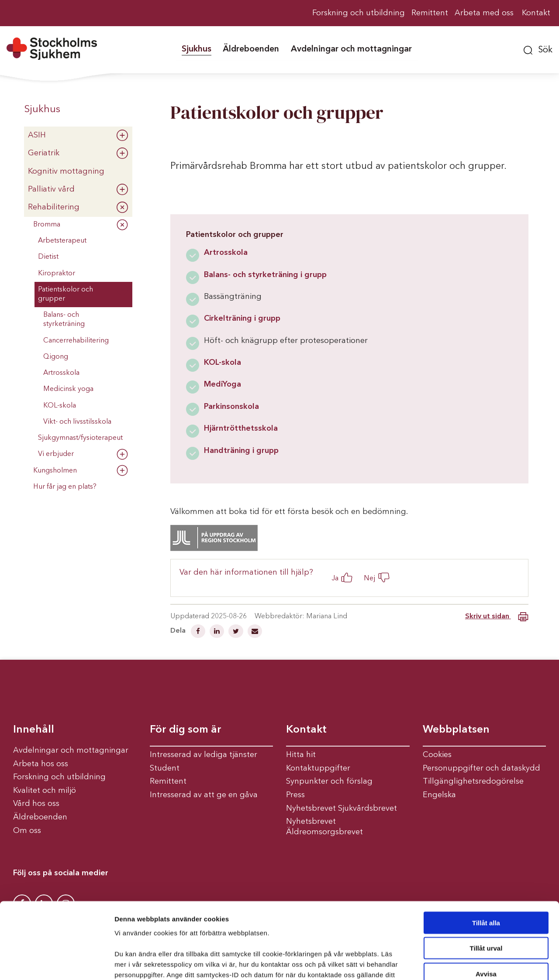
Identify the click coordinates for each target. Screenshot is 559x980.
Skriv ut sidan (497, 617)
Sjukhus (42, 110)
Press (295, 795)
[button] (538, 49)
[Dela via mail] (255, 632)
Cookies (437, 755)
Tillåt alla (486, 855)
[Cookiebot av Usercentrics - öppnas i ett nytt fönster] (57, 963)
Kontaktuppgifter (318, 768)
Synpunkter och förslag (329, 781)
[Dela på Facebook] (199, 632)
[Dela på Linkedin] (218, 632)
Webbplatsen (456, 730)
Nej (370, 578)
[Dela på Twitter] (237, 632)
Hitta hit (301, 755)
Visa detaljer (474, 963)
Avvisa (486, 906)
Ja (335, 578)
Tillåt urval (486, 880)
